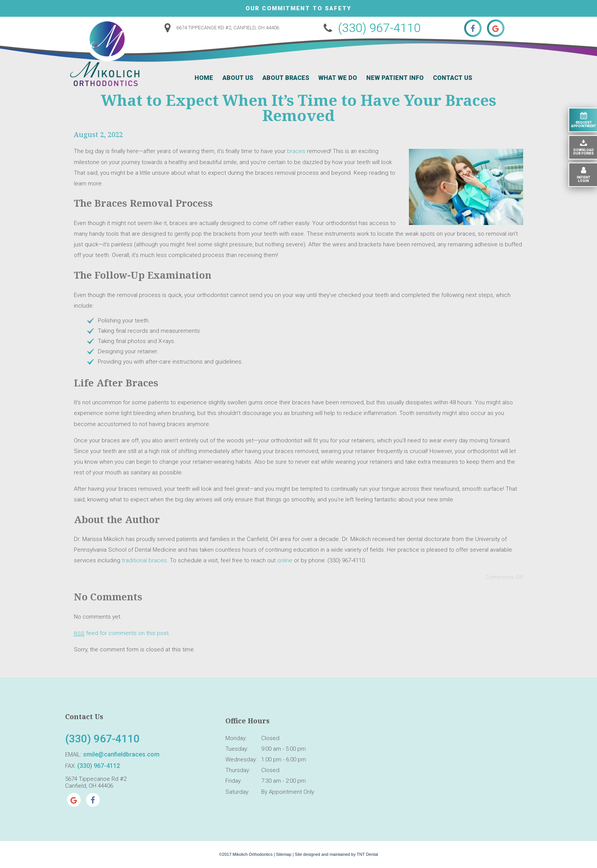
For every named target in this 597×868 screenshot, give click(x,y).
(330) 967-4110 (370, 28)
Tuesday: (237, 749)
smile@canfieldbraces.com (121, 754)
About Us (238, 78)
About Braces (286, 78)
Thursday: (238, 770)
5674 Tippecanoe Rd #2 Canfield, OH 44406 (96, 782)
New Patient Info (395, 78)
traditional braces (144, 560)
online (285, 560)
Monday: (236, 738)
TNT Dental (367, 854)
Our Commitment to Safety (298, 8)
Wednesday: (241, 759)
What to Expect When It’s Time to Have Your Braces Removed (298, 108)
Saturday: (237, 792)
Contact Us (453, 78)
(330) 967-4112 (99, 766)
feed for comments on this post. (122, 633)
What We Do (338, 78)
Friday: (234, 781)
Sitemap (284, 854)
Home (204, 78)
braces (296, 151)
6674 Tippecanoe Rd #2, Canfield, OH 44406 (220, 28)
